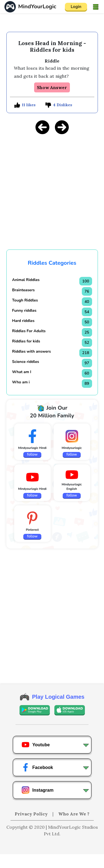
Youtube (36, 745)
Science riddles (26, 362)
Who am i (21, 382)
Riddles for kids (26, 341)
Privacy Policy (32, 814)
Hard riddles (23, 321)
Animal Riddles (26, 280)
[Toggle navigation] (96, 7)
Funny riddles (24, 310)
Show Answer (52, 87)
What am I (22, 372)
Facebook (37, 767)
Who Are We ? (74, 814)
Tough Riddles (25, 300)
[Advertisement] (52, 861)
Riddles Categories (52, 263)
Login (76, 7)
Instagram (37, 790)
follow (32, 454)
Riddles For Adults (29, 331)
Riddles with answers (32, 351)
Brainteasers (24, 290)
